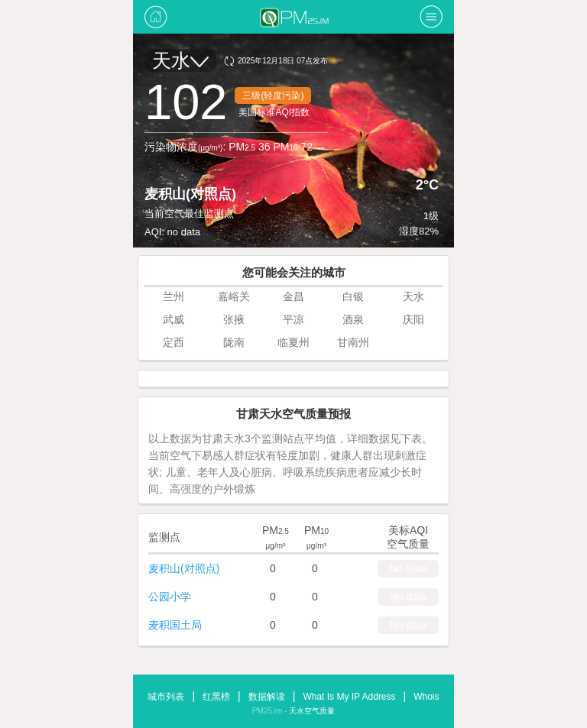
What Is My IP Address (349, 697)
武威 (174, 319)
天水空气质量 (312, 711)
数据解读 (267, 697)
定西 (174, 342)
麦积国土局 (175, 625)
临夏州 (293, 342)
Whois (426, 697)
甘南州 (353, 342)
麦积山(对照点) (184, 568)
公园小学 (170, 597)
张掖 (234, 319)
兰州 (174, 296)
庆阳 (413, 319)
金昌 (293, 296)
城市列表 (166, 697)
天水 (180, 60)
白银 (353, 296)
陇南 (234, 342)
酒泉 (353, 319)
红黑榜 (216, 697)
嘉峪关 (234, 296)
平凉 (293, 319)
